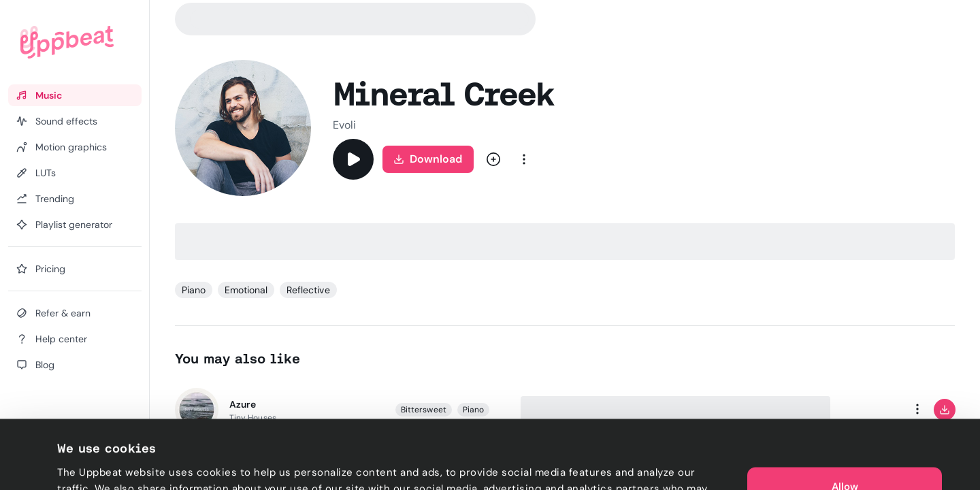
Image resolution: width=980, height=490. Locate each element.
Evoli (344, 125)
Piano (194, 290)
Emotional (246, 290)
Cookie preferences (107, 463)
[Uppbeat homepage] (67, 42)
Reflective (308, 290)
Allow (845, 422)
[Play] (353, 159)
